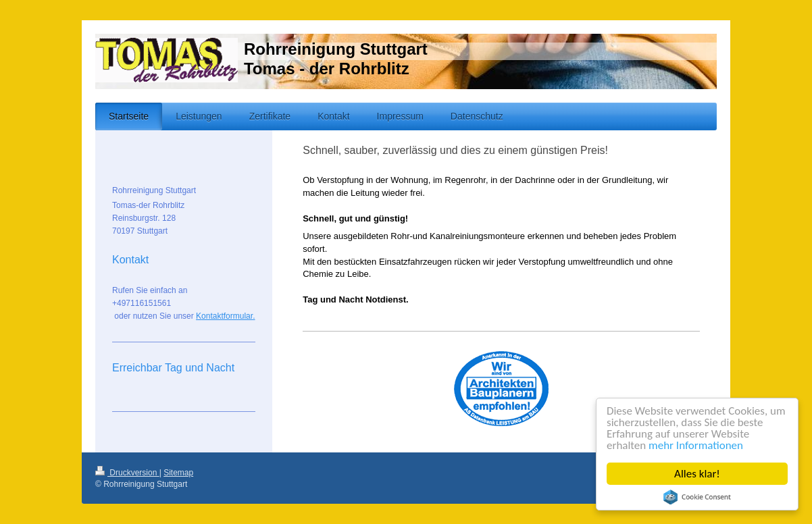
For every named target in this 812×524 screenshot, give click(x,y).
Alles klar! (697, 474)
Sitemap (178, 473)
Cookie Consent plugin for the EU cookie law (697, 497)
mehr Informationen (696, 445)
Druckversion (127, 473)
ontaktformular (227, 316)
